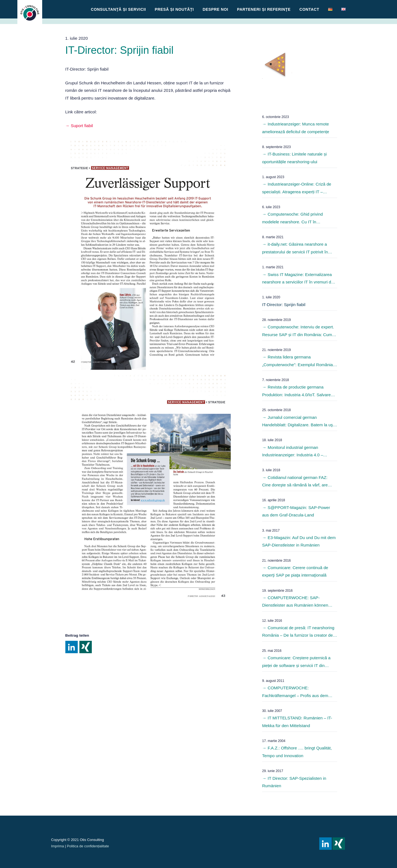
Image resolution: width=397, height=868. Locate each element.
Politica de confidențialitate (88, 846)
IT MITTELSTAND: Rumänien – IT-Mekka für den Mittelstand (297, 722)
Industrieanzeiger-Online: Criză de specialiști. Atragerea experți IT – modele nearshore (297, 189)
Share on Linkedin (72, 647)
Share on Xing (86, 647)
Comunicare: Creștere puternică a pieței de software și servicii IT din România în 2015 (296, 662)
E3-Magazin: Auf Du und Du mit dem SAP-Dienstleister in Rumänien (299, 541)
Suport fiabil (82, 126)
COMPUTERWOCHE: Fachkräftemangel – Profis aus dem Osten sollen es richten (295, 692)
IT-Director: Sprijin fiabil (284, 305)
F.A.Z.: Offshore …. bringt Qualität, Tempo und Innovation (297, 752)
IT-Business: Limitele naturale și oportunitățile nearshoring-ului (295, 158)
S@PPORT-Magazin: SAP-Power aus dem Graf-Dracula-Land (296, 511)
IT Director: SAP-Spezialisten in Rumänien (294, 782)
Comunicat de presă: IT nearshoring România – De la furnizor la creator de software (298, 632)
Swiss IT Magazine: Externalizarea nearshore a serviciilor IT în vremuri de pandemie (298, 279)
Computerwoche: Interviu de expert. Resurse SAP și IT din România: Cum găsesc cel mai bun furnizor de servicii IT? (298, 331)
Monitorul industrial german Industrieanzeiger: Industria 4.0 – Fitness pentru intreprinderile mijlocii (296, 452)
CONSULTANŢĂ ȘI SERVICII (119, 9)
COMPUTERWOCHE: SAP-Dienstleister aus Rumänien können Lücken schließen (295, 602)
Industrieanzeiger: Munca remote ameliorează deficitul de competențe (296, 128)
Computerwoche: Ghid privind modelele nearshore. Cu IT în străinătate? (293, 219)
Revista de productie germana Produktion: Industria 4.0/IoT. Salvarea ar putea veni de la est (298, 392)
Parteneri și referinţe (264, 9)
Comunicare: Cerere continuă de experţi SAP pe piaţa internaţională (295, 571)
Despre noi (215, 9)
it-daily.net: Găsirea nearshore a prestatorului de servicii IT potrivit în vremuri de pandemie (295, 249)
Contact (309, 9)
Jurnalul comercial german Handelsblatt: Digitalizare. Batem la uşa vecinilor (299, 422)
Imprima (57, 846)
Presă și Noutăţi (174, 9)
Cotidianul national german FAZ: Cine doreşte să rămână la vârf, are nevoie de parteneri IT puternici (295, 482)
